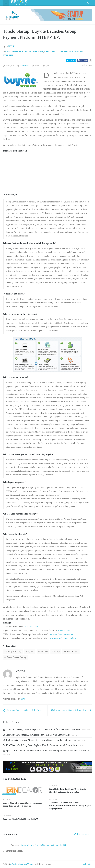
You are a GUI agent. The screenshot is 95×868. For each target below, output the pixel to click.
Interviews (36, 52)
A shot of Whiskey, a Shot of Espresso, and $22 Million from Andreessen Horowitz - (46, 729)
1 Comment (24, 66)
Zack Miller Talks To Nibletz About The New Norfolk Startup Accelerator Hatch (68, 790)
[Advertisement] (22, 176)
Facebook (84, 60)
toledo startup (71, 651)
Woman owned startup (16, 657)
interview (43, 651)
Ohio (47, 52)
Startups (57, 52)
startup (56, 651)
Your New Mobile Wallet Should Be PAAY (21, 819)
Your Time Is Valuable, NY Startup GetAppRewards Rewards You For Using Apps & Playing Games (70, 805)
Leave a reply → (83, 834)
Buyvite (30, 651)
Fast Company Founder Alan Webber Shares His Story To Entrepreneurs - (41, 735)
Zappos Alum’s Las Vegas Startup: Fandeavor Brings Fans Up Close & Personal (22, 804)
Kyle (10, 46)
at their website (31, 627)
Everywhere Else (17, 52)
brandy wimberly (14, 651)
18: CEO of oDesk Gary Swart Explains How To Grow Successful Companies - (44, 745)
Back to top (87, 864)
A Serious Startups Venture (22, 864)
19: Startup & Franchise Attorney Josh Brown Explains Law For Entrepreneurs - (44, 740)
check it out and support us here (62, 638)
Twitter (73, 60)
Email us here (64, 631)
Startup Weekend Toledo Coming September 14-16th (43, 845)
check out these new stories (61, 634)
